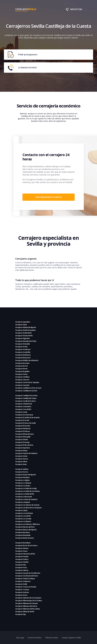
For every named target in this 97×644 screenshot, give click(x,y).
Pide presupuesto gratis (49, 197)
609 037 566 (74, 9)
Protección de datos (35, 638)
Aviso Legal (20, 638)
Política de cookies (52, 638)
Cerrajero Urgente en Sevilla (71, 638)
